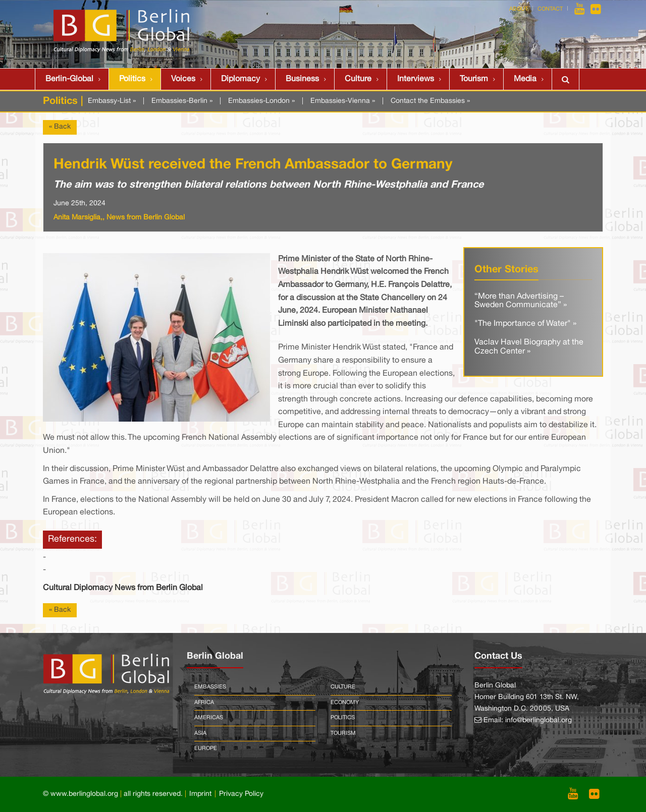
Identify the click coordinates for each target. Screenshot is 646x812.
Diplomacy (240, 79)
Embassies (210, 687)
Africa (204, 703)
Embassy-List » (112, 101)
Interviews (416, 79)
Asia (200, 733)
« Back (60, 127)
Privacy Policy (241, 794)
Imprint (200, 794)
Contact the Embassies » (430, 101)
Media (525, 79)
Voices (183, 79)
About (519, 9)
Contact (550, 9)
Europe (206, 748)
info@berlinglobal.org (539, 720)
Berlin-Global (69, 79)
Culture (358, 79)
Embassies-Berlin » (182, 101)
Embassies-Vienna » (343, 101)
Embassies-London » (261, 101)
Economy (345, 703)
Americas (209, 718)
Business (302, 79)
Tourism (474, 79)
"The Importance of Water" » (525, 324)
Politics (132, 79)
